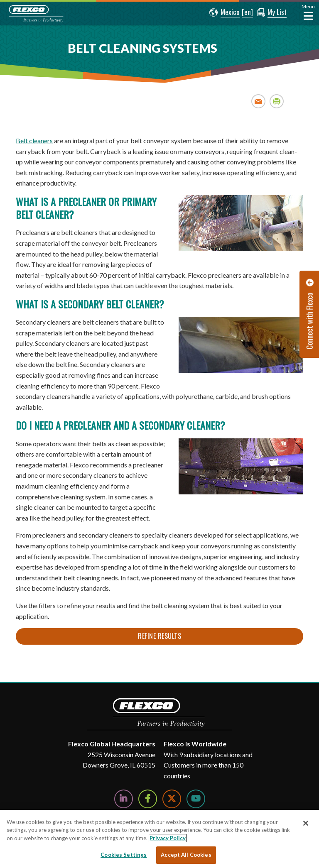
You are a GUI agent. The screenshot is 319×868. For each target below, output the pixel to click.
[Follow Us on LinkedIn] (124, 799)
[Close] (306, 823)
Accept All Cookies (186, 855)
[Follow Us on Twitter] (172, 799)
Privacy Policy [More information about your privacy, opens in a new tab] (168, 838)
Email (259, 101)
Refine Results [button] (159, 636)
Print (277, 101)
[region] (159, 839)
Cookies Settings (124, 855)
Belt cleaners (34, 141)
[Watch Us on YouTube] (196, 799)
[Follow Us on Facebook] (148, 799)
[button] (225, 12)
